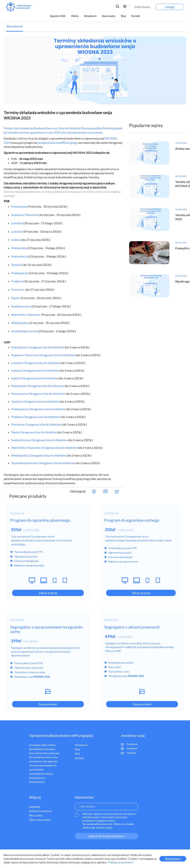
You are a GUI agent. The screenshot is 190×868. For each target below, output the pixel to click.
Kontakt (136, 16)
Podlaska (17, 281)
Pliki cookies (36, 816)
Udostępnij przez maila (105, 491)
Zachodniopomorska (25, 331)
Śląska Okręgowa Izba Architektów (34, 432)
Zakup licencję (48, 593)
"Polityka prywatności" (120, 862)
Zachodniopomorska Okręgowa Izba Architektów (43, 463)
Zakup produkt (48, 704)
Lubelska (17, 223)
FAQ (77, 754)
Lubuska (17, 231)
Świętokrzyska (21, 306)
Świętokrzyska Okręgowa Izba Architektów (39, 440)
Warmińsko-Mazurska (26, 315)
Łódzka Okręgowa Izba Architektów (35, 378)
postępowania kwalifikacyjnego (58, 143)
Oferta (75, 16)
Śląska (15, 298)
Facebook (129, 744)
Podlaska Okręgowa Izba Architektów (36, 417)
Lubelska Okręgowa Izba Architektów (36, 363)
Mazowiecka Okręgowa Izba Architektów (38, 394)
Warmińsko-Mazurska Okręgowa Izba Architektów (44, 448)
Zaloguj (170, 7)
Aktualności (90, 16)
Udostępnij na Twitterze (117, 491)
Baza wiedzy (109, 16)
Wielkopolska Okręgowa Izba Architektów (39, 455)
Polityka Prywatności (41, 811)
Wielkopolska (20, 323)
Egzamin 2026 (58, 16)
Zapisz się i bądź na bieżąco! (106, 836)
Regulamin (35, 807)
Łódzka (16, 240)
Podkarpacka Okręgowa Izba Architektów (38, 409)
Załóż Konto (142, 7)
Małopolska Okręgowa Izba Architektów (38, 386)
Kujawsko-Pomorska (25, 215)
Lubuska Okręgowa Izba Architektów (35, 370)
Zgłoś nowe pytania (40, 820)
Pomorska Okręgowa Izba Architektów (36, 424)
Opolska (17, 265)
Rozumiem (173, 859)
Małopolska (19, 248)
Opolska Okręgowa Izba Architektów (35, 401)
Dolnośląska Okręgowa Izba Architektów (38, 347)
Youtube (128, 753)
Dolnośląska (19, 206)
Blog (123, 16)
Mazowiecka (19, 256)
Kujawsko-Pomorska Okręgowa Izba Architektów (43, 355)
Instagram (129, 748)
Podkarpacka (20, 273)
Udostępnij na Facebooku (94, 491)
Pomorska (18, 289)
